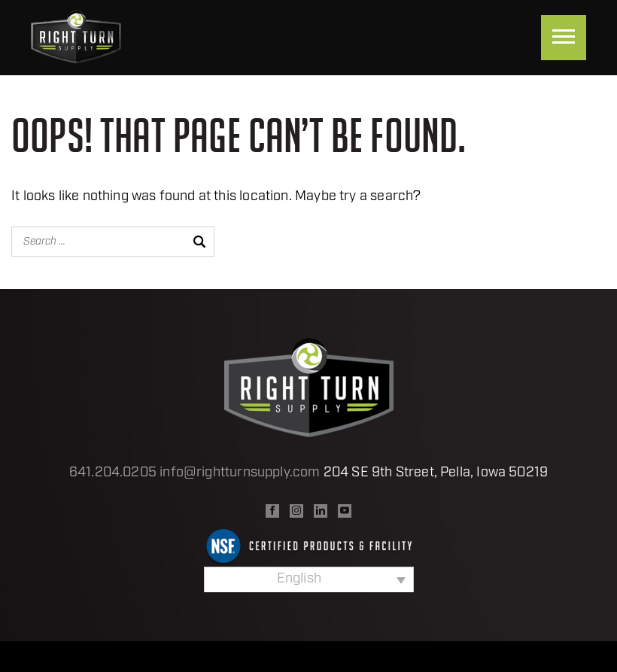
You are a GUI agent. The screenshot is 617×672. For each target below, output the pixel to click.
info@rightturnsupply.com (240, 473)
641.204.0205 (113, 473)
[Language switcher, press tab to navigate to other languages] (309, 579)
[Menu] (564, 38)
